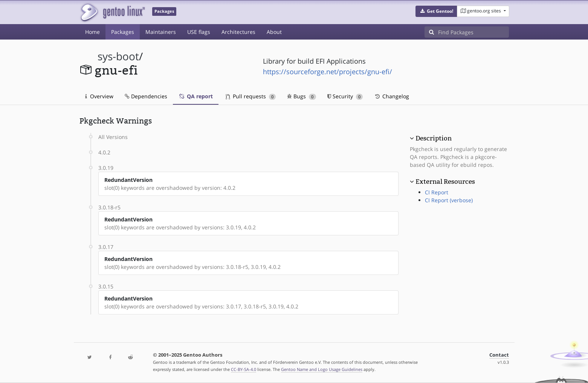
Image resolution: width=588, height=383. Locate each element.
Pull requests (251, 96)
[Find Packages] (473, 32)
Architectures (238, 32)
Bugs (302, 96)
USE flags (199, 32)
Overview (99, 96)
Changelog (392, 96)
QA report (196, 96)
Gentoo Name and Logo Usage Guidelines (322, 369)
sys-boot (118, 56)
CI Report (437, 192)
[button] (436, 11)
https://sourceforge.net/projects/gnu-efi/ (328, 72)
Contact (499, 355)
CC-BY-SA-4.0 (244, 369)
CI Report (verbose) (449, 200)
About (274, 32)
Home (92, 32)
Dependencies (146, 96)
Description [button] (434, 138)
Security (345, 96)
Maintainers (161, 32)
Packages (123, 32)
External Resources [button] (445, 182)
